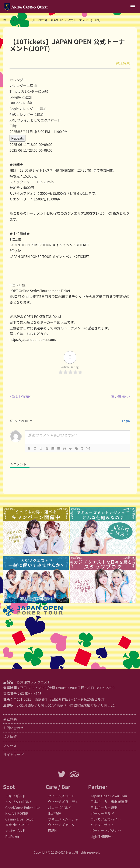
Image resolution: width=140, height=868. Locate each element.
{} (82, 448)
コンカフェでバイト (106, 819)
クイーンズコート (61, 796)
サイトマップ (13, 755)
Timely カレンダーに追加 (29, 91)
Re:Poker (12, 836)
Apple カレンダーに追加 (28, 109)
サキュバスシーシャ (63, 819)
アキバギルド (15, 796)
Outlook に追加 (21, 103)
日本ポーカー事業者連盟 (109, 802)
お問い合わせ (13, 728)
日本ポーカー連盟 (104, 808)
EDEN (52, 830)
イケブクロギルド (19, 802)
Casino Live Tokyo (19, 819)
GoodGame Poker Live (23, 808)
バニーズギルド (60, 808)
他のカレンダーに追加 (27, 114)
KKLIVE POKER (17, 813)
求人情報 (10, 737)
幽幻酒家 (55, 813)
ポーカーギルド (102, 813)
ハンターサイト (102, 825)
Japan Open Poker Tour (109, 796)
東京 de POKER (17, 825)
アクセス (10, 746)
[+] (88, 448)
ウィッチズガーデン (63, 802)
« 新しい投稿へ (21, 396)
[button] (23, 85)
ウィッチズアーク (61, 825)
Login (126, 421)
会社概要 (10, 719)
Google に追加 (21, 97)
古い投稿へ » (121, 396)
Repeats (17, 138)
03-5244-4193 (31, 693)
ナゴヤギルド (15, 830)
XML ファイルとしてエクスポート (35, 120)
